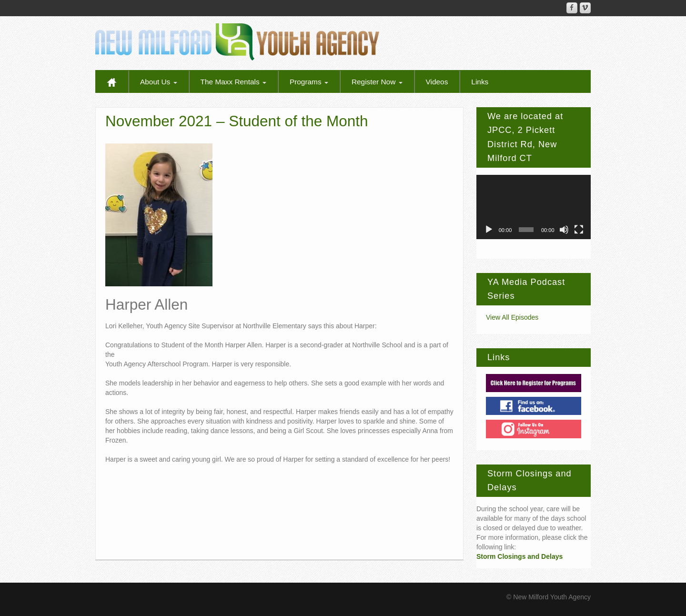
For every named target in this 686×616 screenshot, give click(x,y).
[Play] (489, 230)
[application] (534, 207)
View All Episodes (512, 317)
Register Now (377, 82)
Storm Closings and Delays (520, 556)
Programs (309, 82)
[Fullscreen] (579, 230)
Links (480, 82)
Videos (437, 82)
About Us (159, 82)
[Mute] (564, 230)
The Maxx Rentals (233, 82)
